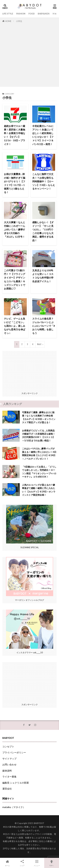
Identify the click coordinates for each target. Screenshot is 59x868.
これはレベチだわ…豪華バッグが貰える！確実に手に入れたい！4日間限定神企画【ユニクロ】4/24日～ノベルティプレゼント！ (39, 453)
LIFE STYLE (8, 14)
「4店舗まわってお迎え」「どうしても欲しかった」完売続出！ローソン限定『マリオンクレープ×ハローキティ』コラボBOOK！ (39, 472)
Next (39, 344)
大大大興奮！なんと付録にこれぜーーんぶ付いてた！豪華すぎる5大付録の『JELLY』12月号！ (15, 229)
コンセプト (8, 746)
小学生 (19, 21)
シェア (22, 863)
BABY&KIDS (44, 14)
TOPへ (52, 863)
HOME (8, 21)
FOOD (32, 14)
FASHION (21, 14)
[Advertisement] (29, 54)
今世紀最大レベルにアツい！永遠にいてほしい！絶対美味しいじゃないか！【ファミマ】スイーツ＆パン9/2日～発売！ (43, 135)
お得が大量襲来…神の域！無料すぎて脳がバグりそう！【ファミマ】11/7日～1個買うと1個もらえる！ (15, 183)
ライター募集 (9, 777)
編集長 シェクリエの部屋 (16, 783)
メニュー (37, 863)
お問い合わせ (9, 764)
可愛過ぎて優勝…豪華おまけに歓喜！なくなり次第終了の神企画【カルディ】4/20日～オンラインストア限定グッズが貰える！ (39, 417)
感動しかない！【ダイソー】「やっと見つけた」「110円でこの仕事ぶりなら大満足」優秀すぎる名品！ (43, 231)
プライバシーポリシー (14, 752)
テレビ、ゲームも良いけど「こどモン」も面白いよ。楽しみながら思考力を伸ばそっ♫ (15, 326)
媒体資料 (7, 771)
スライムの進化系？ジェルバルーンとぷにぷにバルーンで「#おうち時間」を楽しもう (44, 326)
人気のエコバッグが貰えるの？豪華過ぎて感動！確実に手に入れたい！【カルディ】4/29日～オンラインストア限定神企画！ (39, 490)
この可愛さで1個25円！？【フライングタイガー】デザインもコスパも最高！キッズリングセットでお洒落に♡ (15, 279)
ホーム (7, 863)
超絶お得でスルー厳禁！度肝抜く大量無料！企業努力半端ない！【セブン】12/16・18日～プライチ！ (15, 135)
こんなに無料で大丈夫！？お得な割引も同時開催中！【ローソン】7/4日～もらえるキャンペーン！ (44, 181)
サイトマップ (9, 759)
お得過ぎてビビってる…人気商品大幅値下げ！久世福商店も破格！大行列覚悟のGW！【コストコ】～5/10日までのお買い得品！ (39, 435)
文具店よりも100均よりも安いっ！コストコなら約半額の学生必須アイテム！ (43, 276)
